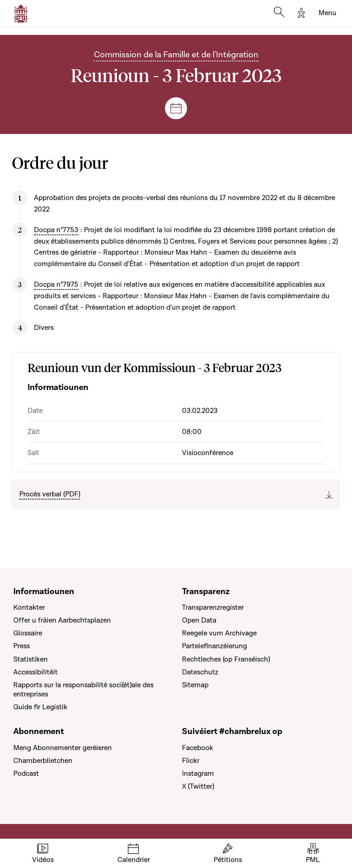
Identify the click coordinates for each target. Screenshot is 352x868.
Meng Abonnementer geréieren (63, 748)
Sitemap (195, 685)
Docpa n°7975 (56, 284)
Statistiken (30, 659)
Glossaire (28, 633)
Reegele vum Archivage (219, 633)
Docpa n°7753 (56, 230)
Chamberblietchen (43, 761)
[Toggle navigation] (327, 13)
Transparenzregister (213, 607)
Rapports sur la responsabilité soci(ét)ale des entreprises (83, 690)
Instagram (198, 773)
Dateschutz (200, 672)
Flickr (191, 761)
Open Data (199, 620)
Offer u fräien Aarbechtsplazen (62, 620)
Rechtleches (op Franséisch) (226, 659)
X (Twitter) (198, 786)
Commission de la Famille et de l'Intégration (176, 55)
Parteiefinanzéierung (214, 646)
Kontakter (29, 607)
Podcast (26, 773)
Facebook (198, 748)
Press (22, 646)
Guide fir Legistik (40, 707)
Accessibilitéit (36, 672)
